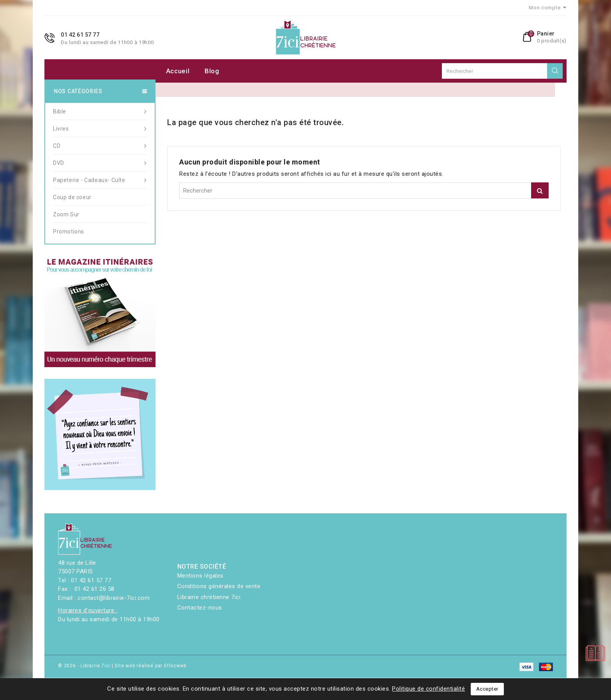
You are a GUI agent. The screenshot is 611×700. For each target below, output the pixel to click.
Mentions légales (200, 576)
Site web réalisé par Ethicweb (150, 666)
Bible (100, 111)
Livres (100, 129)
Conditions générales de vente (219, 586)
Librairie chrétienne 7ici (209, 597)
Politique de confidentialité (428, 689)
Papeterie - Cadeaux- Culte (100, 180)
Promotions (69, 232)
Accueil (178, 71)
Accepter (487, 689)
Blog (212, 71)
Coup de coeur (72, 197)
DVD (100, 163)
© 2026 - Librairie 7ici (85, 666)
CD (100, 146)
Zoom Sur (66, 214)
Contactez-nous (200, 608)
